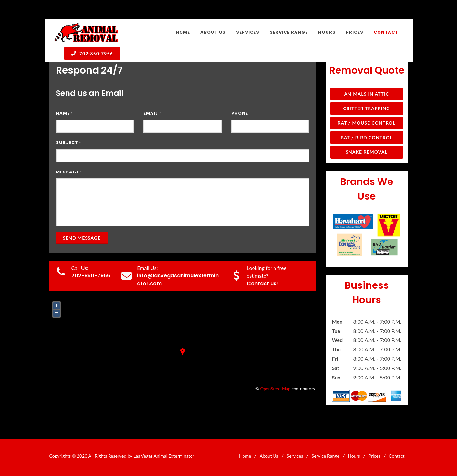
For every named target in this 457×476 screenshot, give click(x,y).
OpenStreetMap (275, 389)
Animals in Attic (367, 94)
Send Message (82, 238)
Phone (240, 113)
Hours (354, 456)
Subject (68, 143)
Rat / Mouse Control (366, 123)
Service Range (326, 456)
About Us (269, 456)
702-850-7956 (92, 53)
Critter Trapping (367, 108)
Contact (397, 456)
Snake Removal (366, 152)
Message (69, 172)
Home (245, 456)
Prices (374, 456)
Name (64, 113)
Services (295, 456)
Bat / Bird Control (367, 137)
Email (152, 113)
